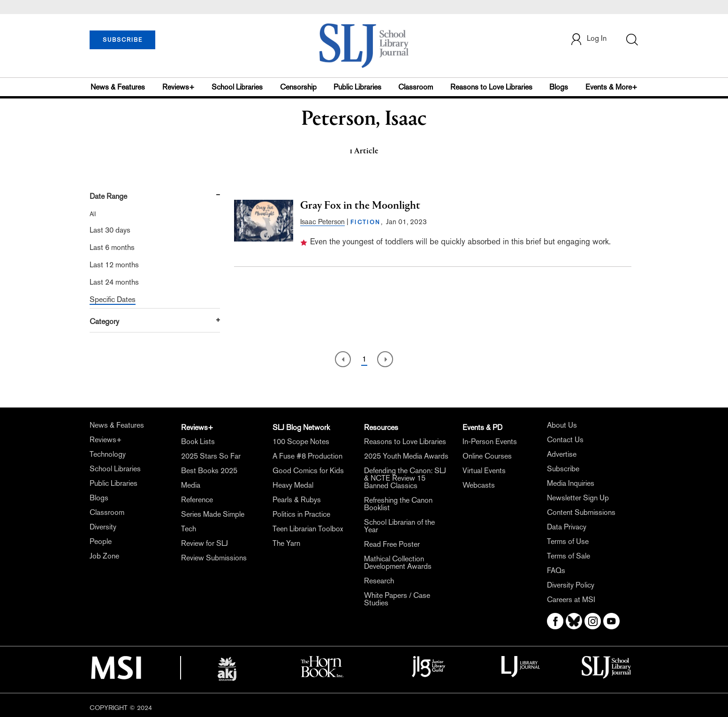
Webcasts (479, 485)
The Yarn (286, 543)
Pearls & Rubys (297, 500)
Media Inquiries (571, 483)
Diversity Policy (571, 585)
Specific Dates (113, 299)
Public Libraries (357, 87)
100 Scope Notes (301, 442)
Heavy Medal (293, 485)
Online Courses (487, 456)
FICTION (366, 222)
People (101, 541)
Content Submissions (581, 512)
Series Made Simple (213, 514)
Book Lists (198, 442)
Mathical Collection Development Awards (398, 562)
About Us (562, 425)
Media (191, 485)
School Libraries (237, 87)
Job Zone (104, 556)
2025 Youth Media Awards (406, 456)
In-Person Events (490, 442)
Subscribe (563, 469)
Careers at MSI (571, 600)
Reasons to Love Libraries (491, 87)
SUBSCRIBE (123, 40)
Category (104, 321)
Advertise (562, 454)
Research (379, 581)
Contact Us (565, 440)
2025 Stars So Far (211, 456)
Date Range (108, 196)
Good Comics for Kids (308, 471)
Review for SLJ (205, 543)
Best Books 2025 (209, 471)
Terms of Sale (569, 556)
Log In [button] (588, 39)
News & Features (118, 87)
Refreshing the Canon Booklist (398, 504)
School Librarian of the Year (399, 526)
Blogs (559, 87)
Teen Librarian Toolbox (308, 529)
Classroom (416, 87)
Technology (108, 454)
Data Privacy (567, 527)
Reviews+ (178, 87)
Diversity (103, 527)
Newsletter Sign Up (578, 498)
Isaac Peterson (322, 222)
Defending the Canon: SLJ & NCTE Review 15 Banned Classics (405, 478)
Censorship (298, 87)
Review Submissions (214, 558)
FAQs (556, 570)
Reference (197, 500)
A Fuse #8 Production (307, 456)
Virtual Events (484, 471)
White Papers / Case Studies (397, 599)
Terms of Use (568, 541)
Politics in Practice (301, 514)
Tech (189, 529)
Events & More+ (611, 87)
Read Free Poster (392, 544)
